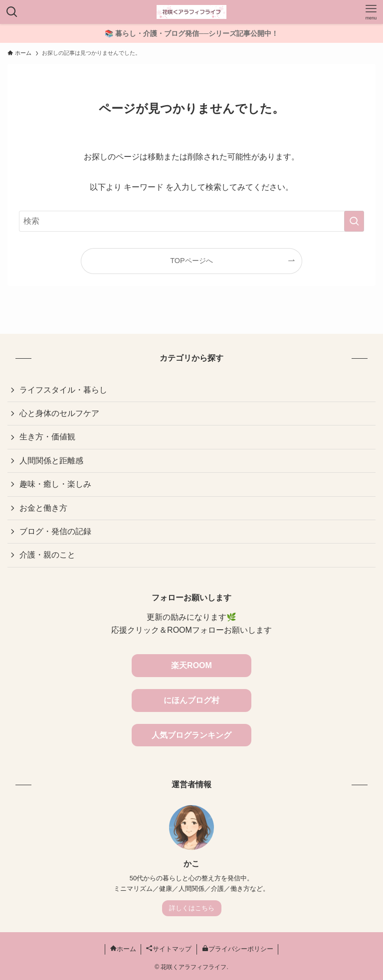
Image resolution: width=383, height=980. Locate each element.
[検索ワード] (191, 221)
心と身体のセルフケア (59, 413)
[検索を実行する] (354, 221)
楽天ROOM (191, 665)
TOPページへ (191, 261)
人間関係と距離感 (51, 461)
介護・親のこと (47, 555)
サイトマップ (169, 949)
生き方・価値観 (47, 437)
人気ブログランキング (191, 735)
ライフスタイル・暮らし (63, 390)
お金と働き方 (43, 508)
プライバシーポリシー (238, 949)
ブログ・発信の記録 (55, 531)
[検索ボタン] (12, 12)
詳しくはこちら (192, 908)
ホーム (123, 949)
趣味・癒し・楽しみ (55, 484)
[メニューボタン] (371, 12)
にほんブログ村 (191, 700)
